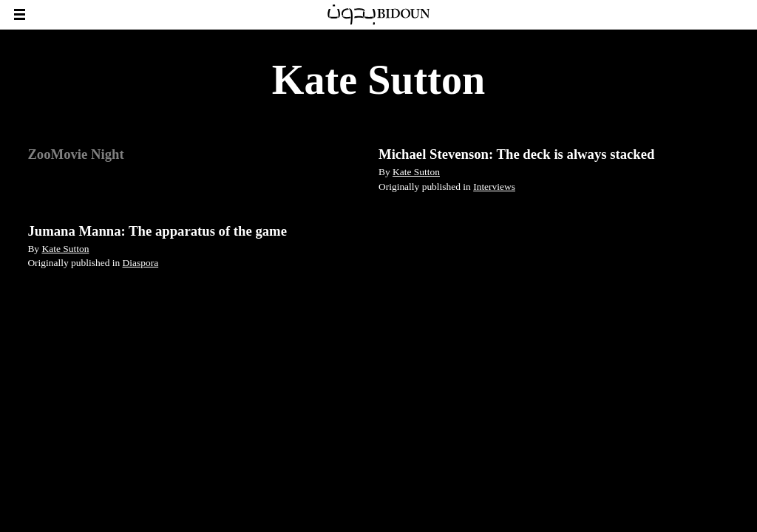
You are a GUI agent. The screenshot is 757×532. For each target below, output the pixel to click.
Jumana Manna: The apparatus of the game (157, 231)
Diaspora (141, 263)
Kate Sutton (416, 172)
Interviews (494, 187)
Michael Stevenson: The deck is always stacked (516, 154)
